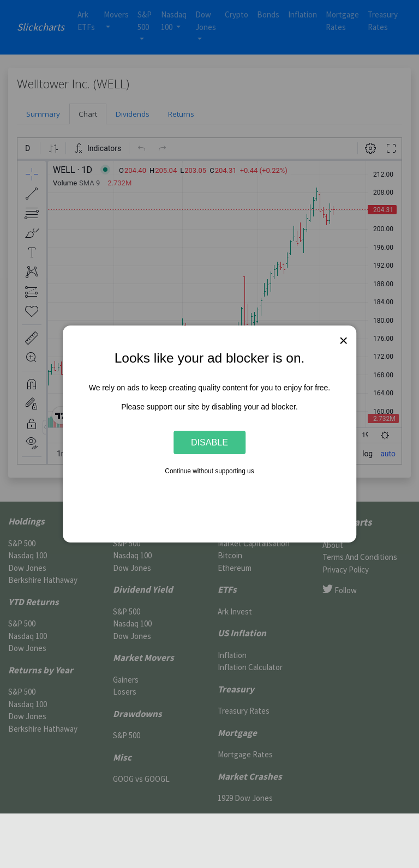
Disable (209, 442)
